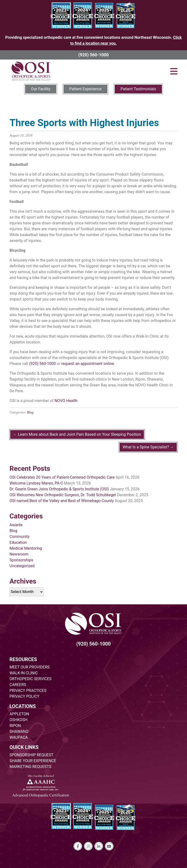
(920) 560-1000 (94, 55)
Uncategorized (22, 566)
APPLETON (19, 714)
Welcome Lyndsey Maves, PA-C (36, 483)
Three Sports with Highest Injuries (84, 123)
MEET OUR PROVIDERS (30, 667)
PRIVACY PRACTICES (28, 691)
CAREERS (18, 685)
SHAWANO (19, 732)
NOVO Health (66, 401)
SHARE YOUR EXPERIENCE (33, 761)
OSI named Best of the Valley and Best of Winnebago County (62, 501)
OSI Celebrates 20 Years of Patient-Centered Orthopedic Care (62, 477)
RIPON (15, 726)
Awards (16, 525)
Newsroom (19, 554)
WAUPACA (19, 737)
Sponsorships (21, 560)
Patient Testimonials (138, 89)
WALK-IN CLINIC (24, 673)
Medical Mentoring (26, 548)
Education (18, 542)
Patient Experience (85, 89)
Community (19, 537)
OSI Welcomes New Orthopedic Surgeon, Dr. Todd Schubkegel (63, 495)
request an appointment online (88, 364)
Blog (30, 412)
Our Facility (41, 89)
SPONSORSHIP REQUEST (31, 755)
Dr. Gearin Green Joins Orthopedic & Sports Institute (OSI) (59, 489)
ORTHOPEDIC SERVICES (30, 679)
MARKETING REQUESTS (30, 767)
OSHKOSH (19, 720)
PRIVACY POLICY (24, 696)
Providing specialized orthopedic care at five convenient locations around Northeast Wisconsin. (94, 40)
